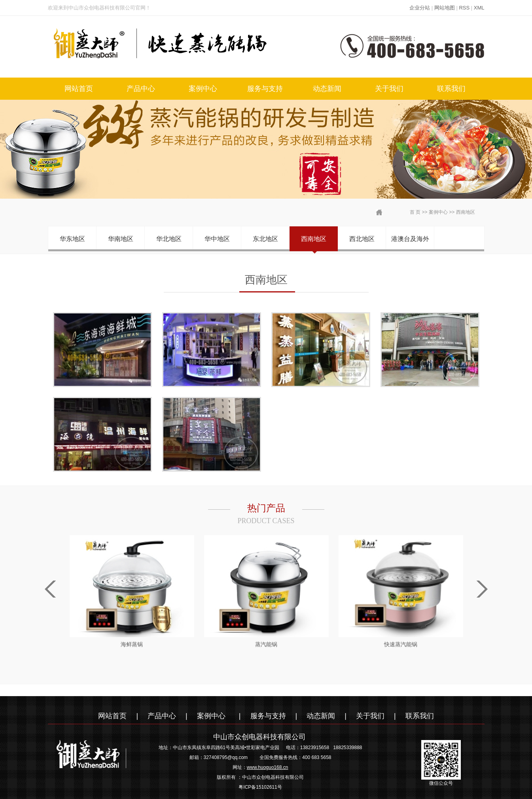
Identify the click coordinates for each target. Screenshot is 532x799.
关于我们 (389, 89)
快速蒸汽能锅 (401, 644)
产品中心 (141, 89)
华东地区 (72, 239)
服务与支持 (265, 89)
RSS (464, 8)
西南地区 (466, 212)
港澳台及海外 (410, 239)
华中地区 (217, 239)
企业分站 (420, 8)
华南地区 (121, 239)
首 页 (415, 212)
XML (479, 8)
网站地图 (445, 8)
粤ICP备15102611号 (260, 787)
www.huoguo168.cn (268, 767)
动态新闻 (327, 89)
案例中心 (203, 89)
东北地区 (265, 239)
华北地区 (169, 239)
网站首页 (79, 89)
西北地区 (362, 239)
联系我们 (451, 89)
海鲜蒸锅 (132, 644)
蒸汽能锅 (266, 644)
